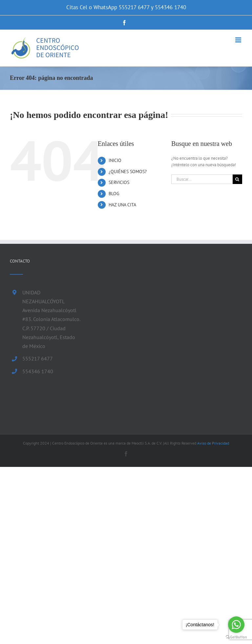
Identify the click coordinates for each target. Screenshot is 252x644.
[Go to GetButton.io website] (236, 637)
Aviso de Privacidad (213, 443)
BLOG (114, 194)
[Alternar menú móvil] (239, 40)
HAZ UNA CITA (122, 205)
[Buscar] (237, 179)
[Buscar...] (202, 179)
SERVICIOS (119, 182)
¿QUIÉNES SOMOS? (128, 172)
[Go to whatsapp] (236, 625)
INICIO (115, 160)
